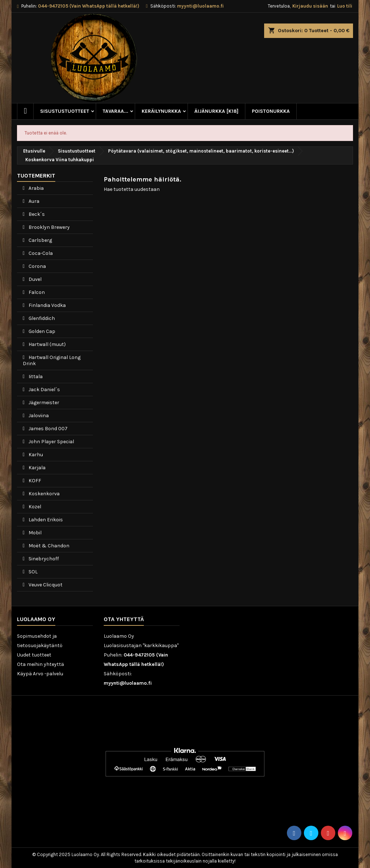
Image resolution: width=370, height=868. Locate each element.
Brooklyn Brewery (49, 227)
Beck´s (36, 214)
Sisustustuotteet (65, 111)
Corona (37, 266)
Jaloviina (38, 416)
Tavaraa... (115, 111)
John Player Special (51, 442)
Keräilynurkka (161, 111)
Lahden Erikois (45, 520)
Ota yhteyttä (124, 619)
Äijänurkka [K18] (216, 111)
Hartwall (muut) (47, 344)
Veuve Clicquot (45, 585)
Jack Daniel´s (44, 390)
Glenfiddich (41, 318)
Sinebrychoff (43, 559)
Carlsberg (40, 240)
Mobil (35, 533)
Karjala (36, 468)
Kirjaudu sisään (310, 6)
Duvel (35, 279)
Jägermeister (43, 403)
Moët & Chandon (48, 546)
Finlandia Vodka (47, 305)
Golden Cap (41, 331)
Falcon (36, 292)
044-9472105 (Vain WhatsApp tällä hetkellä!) (89, 6)
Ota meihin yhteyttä (40, 664)
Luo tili (345, 6)
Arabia (36, 188)
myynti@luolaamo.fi (200, 6)
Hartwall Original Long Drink (52, 360)
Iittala (35, 377)
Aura (33, 201)
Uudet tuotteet (34, 655)
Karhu (35, 455)
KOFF (34, 481)
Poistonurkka (271, 111)
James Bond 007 (48, 429)
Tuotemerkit (36, 176)
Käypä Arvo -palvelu (40, 674)
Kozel (34, 507)
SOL (33, 572)
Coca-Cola (40, 253)
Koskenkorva (44, 494)
